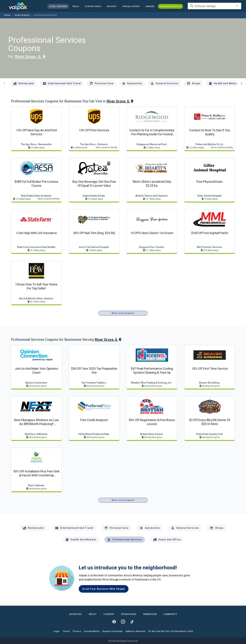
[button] (131, 6)
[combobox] (214, 6)
